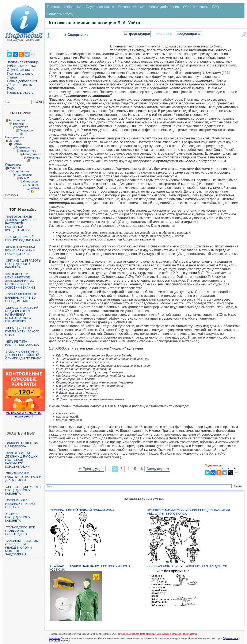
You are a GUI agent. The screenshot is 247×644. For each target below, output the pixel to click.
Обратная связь (19, 85)
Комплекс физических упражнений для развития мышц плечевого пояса (188, 512)
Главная (53, 7)
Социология (21, 171)
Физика (25, 178)
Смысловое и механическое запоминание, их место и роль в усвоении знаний (20, 281)
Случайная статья (21, 70)
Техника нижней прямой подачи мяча (82, 510)
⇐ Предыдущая (137, 34)
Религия (14, 168)
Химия (35, 188)
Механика (34, 158)
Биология (19, 124)
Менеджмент (32, 154)
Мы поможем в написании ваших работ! (24, 415)
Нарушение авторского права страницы (136, 634)
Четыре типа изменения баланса (22, 343)
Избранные (73, 7)
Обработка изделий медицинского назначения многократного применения (22, 315)
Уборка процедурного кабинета (18, 517)
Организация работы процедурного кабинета (23, 264)
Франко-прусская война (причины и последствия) (20, 250)
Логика (17, 144)
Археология (17, 120)
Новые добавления (22, 81)
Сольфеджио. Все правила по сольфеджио (20, 531)
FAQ (10, 89)
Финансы (33, 185)
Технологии (24, 175)
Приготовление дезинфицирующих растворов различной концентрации (21, 223)
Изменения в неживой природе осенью (20, 504)
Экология (12, 195)
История (15, 141)
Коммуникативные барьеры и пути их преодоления (21, 298)
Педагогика (13, 165)
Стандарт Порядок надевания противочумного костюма (90, 568)
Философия (31, 181)
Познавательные (131, 7)
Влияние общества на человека (22, 445)
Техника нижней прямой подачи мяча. (23, 239)
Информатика (15, 137)
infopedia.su (55, 638)
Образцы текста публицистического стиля (22, 331)
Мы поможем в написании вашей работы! (177, 634)
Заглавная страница (23, 62)
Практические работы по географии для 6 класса (23, 477)
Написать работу (20, 92)
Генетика (22, 127)
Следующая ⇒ (189, 34)
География (27, 130)
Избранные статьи (21, 66)
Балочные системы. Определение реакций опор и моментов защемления (22, 548)
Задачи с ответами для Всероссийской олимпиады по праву (23, 355)
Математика (28, 151)
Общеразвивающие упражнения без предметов (187, 566)
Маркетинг (23, 147)
